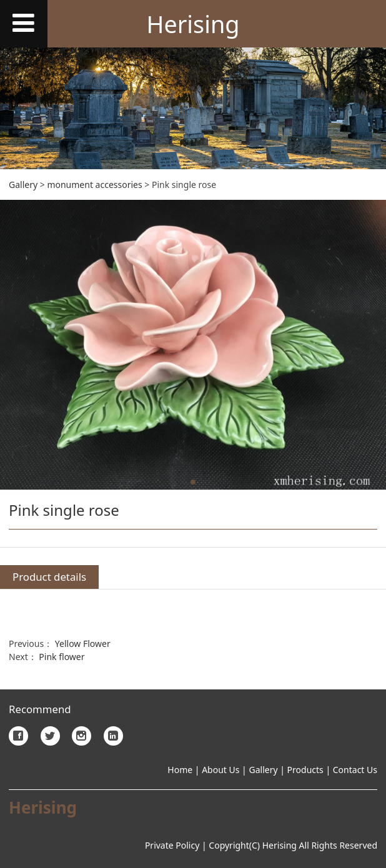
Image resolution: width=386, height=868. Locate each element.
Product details (49, 577)
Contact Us (355, 770)
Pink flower (62, 657)
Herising (193, 24)
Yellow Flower (83, 644)
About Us (220, 770)
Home (180, 770)
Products (305, 770)
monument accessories (94, 185)
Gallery (23, 185)
